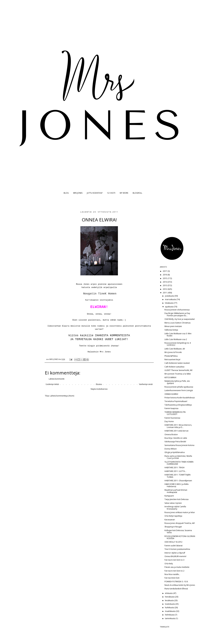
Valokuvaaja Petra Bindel (175, 442)
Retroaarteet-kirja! (172, 359)
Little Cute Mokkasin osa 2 (176, 339)
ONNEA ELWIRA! (171, 394)
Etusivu (99, 384)
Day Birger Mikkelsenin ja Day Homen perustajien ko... (177, 314)
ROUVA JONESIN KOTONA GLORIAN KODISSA (180, 537)
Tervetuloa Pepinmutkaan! (176, 401)
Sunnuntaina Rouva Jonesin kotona (179, 445)
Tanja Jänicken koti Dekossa (176, 499)
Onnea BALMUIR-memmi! (175, 556)
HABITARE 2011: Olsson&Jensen (178, 481)
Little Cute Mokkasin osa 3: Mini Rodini (178, 335)
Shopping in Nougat (173, 527)
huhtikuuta (170, 608)
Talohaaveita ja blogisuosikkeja (178, 405)
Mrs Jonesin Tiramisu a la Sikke (178, 374)
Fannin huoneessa (172, 418)
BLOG (66, 193)
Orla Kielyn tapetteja (173, 516)
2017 (165, 271)
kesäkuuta (170, 600)
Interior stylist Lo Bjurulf (175, 553)
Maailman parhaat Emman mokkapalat (176, 491)
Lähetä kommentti (57, 379)
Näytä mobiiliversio (99, 389)
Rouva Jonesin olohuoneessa (177, 310)
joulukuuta (170, 296)
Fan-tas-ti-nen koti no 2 (174, 571)
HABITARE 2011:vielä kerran (176, 431)
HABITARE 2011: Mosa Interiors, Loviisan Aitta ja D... (178, 426)
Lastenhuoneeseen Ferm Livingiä (179, 390)
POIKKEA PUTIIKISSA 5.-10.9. (176, 582)
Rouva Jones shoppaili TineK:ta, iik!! (180, 523)
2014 (165, 282)
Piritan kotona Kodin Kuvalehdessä (180, 398)
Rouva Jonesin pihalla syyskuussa (179, 387)
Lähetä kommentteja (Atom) (62, 396)
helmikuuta (170, 615)
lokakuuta (169, 303)
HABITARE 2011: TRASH (174, 468)
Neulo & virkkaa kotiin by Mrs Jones (180, 585)
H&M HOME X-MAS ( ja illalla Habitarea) (176, 485)
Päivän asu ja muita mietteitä (177, 567)
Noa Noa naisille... (172, 574)
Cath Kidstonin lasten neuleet (177, 363)
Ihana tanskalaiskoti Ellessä (176, 589)
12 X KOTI (111, 193)
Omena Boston (171, 434)
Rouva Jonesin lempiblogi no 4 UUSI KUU (178, 344)
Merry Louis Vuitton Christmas (177, 323)
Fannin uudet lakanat (173, 546)
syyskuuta (169, 307)
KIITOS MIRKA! (170, 377)
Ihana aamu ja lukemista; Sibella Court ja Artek (178, 457)
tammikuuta (170, 618)
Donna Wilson (171, 449)
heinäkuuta (170, 597)
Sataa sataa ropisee (173, 503)
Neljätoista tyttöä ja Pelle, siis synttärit (177, 382)
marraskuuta (171, 299)
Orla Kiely (169, 564)
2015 (165, 278)
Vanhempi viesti (146, 384)
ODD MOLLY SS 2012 (173, 542)
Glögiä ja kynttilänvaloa (175, 452)
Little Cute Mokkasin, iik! (175, 349)
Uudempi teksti (52, 384)
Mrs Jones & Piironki (173, 352)
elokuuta (169, 593)
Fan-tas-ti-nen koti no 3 (174, 560)
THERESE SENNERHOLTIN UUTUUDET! (175, 413)
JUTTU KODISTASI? (95, 193)
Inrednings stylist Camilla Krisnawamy (175, 508)
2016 (165, 275)
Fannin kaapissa (171, 408)
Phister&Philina (171, 356)
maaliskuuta (170, 611)
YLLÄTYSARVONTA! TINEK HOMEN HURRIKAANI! (179, 463)
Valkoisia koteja (171, 330)
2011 (165, 293)
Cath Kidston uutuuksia (174, 367)
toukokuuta (170, 604)
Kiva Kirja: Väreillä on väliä (176, 438)
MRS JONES (78, 193)
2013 (165, 285)
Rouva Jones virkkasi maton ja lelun (180, 512)
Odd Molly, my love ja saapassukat (180, 319)
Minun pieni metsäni (173, 326)
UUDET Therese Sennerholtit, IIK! (178, 370)
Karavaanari (170, 520)
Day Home (169, 421)
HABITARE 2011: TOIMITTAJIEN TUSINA (177, 476)
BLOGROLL (137, 193)
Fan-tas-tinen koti (172, 578)
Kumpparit (169, 496)
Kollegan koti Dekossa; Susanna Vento (178, 531)
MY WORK (124, 193)
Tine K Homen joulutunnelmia (177, 549)
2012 (165, 289)
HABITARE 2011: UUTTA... (175, 471)
